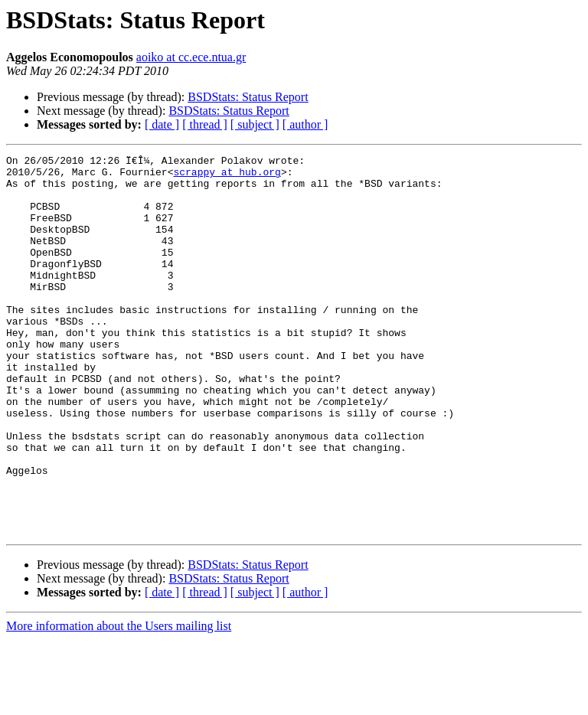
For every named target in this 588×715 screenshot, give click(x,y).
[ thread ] (205, 124)
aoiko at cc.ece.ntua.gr (191, 57)
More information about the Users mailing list (119, 702)
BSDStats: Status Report (248, 97)
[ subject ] (255, 124)
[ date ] (162, 124)
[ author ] (305, 124)
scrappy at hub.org (227, 176)
